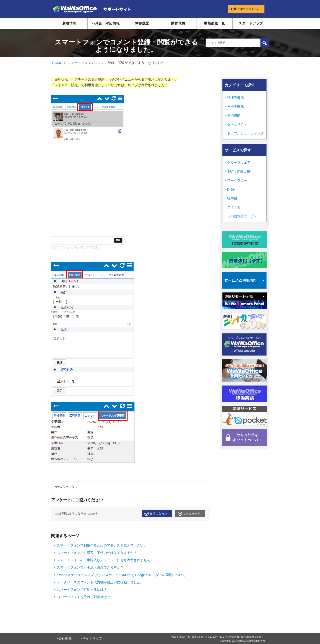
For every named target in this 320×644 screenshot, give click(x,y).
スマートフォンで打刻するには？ (82, 589)
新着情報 (69, 23)
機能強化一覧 (215, 23)
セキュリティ (237, 124)
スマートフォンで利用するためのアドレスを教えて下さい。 (102, 545)
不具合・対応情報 (106, 23)
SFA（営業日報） (240, 171)
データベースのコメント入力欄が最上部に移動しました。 (100, 582)
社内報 (232, 198)
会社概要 (65, 638)
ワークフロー (237, 180)
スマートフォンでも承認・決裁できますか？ (90, 567)
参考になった (158, 514)
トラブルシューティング (245, 133)
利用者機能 (235, 106)
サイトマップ (92, 638)
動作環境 (178, 23)
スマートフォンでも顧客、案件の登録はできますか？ (97, 553)
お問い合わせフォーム (244, 9)
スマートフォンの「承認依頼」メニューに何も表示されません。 (105, 560)
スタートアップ (251, 23)
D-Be (231, 189)
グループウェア (239, 162)
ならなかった (192, 514)
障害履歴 (142, 23)
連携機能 (234, 115)
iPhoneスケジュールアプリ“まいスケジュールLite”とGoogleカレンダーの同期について (121, 575)
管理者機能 (235, 97)
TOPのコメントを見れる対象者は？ (84, 597)
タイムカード (237, 207)
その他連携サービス (242, 216)
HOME (57, 63)
